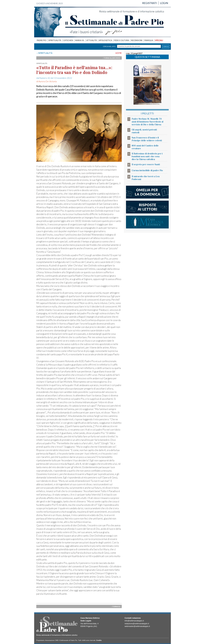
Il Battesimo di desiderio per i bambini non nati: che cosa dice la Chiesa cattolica (147, 156)
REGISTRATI (150, 3)
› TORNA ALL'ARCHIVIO (111, 58)
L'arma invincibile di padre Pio (147, 170)
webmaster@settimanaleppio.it (137, 626)
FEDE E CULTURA (122, 40)
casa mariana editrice (147, 222)
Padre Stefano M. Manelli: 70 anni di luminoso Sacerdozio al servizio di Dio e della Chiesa (147, 122)
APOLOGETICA (105, 40)
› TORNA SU (116, 606)
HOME (119, 53)
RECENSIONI (137, 40)
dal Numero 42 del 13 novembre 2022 (54, 78)
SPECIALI (159, 40)
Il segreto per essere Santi (146, 164)
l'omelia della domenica (147, 192)
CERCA (166, 47)
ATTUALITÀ (92, 40)
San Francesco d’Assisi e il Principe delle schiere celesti (147, 139)
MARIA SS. (80, 40)
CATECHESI (68, 40)
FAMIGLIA (149, 40)
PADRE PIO (42, 40)
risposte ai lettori (147, 207)
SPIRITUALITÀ (55, 40)
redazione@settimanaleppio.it (137, 624)
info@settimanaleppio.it (134, 621)
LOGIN (164, 3)
